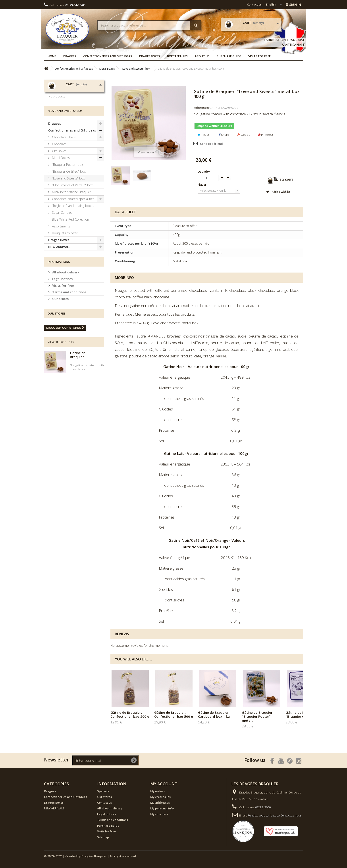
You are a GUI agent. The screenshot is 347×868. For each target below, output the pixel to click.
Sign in (293, 4)
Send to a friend (211, 144)
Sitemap (103, 837)
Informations (59, 299)
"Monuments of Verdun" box (72, 223)
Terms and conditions (69, 330)
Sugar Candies (62, 250)
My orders (157, 791)
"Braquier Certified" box (68, 209)
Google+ (245, 135)
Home (52, 56)
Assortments (61, 264)
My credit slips (160, 797)
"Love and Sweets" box (68, 216)
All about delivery (65, 310)
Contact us (254, 4)
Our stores (60, 336)
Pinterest (266, 135)
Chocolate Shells (63, 175)
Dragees (70, 56)
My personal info (162, 808)
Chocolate (59, 182)
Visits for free (259, 56)
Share (224, 135)
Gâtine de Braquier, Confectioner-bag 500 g (174, 714)
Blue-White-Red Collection (70, 257)
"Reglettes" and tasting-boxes (73, 243)
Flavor (202, 185)
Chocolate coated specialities (73, 236)
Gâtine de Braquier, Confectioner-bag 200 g (130, 714)
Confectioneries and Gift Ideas (108, 56)
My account (164, 784)
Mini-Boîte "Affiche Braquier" (72, 230)
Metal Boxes (60, 195)
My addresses (160, 803)
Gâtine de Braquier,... (79, 392)
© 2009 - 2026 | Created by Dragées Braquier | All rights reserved (90, 856)
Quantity (204, 172)
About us (202, 56)
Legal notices (62, 316)
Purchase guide (229, 56)
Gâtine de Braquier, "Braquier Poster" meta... (258, 716)
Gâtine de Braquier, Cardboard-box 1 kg (214, 714)
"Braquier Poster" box (67, 202)
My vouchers (159, 814)
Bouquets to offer (64, 271)
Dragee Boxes (150, 56)
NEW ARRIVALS (59, 284)
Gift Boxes (59, 188)
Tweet (203, 135)
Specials (103, 791)
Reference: (201, 108)
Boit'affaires (177, 56)
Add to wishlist (271, 193)
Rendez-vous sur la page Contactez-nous (274, 815)
